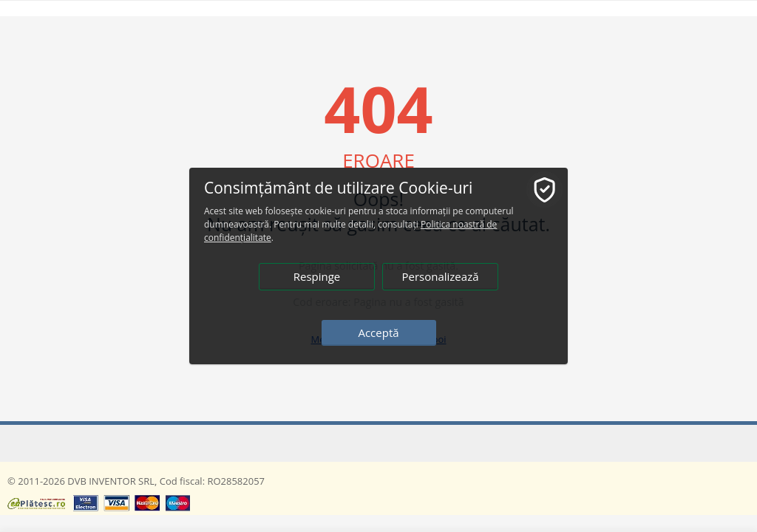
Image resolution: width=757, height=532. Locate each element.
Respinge (317, 276)
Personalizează (440, 276)
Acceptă (378, 332)
